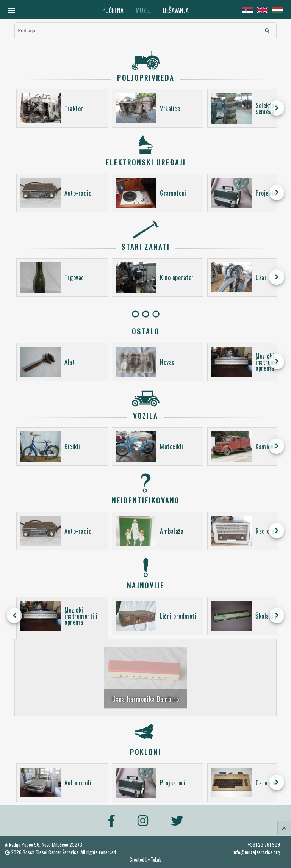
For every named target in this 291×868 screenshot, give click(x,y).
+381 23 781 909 (264, 844)
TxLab (156, 859)
